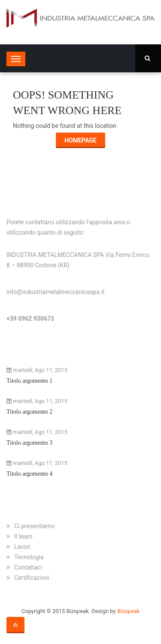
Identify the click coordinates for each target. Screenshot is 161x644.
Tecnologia (29, 557)
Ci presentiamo (34, 526)
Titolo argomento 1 (29, 381)
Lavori (22, 547)
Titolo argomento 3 (29, 443)
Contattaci (28, 567)
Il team (23, 536)
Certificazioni (32, 578)
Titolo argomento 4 (29, 474)
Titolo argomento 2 (29, 412)
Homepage (80, 140)
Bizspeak (128, 611)
